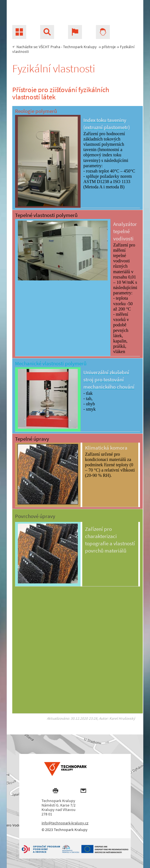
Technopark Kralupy (80, 47)
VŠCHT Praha (49, 47)
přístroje (109, 47)
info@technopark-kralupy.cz (65, 823)
